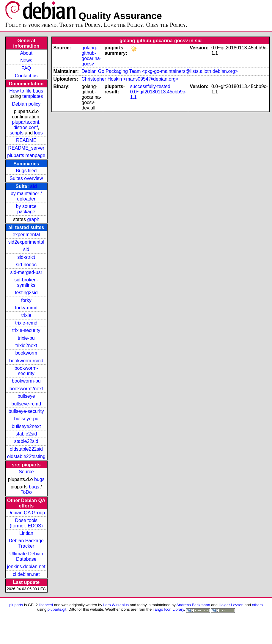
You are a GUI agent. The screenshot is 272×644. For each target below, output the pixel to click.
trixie (26, 315)
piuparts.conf (26, 122)
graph (33, 219)
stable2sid (26, 434)
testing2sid (26, 293)
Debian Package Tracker (26, 543)
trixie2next (26, 345)
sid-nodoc (26, 265)
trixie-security (26, 330)
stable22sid (26, 441)
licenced (46, 605)
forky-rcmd (26, 308)
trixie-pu (26, 338)
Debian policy (26, 104)
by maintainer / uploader (26, 196)
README (26, 140)
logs (38, 133)
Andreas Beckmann (193, 605)
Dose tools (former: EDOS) (26, 523)
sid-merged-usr (26, 272)
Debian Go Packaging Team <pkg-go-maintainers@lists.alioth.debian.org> (160, 71)
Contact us (26, 76)
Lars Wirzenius (116, 605)
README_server (26, 148)
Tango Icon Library (168, 609)
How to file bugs (26, 91)
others (257, 605)
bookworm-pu (26, 381)
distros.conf (26, 127)
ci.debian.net (26, 574)
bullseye (26, 396)
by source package (26, 209)
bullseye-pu (26, 419)
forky (26, 300)
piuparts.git (57, 609)
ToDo (26, 492)
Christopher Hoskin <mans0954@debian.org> (130, 79)
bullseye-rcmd (26, 404)
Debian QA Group (26, 513)
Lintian (26, 533)
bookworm (26, 353)
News (26, 61)
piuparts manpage (26, 155)
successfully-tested (150, 86)
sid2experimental (26, 242)
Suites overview (26, 178)
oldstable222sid (26, 449)
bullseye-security (26, 411)
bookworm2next (26, 389)
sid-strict (26, 257)
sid (33, 186)
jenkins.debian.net (26, 567)
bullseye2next (26, 426)
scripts (17, 133)
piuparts (16, 605)
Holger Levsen (231, 605)
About (26, 53)
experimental (26, 235)
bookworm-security (26, 371)
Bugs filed (26, 171)
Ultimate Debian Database (26, 556)
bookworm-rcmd (26, 361)
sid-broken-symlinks (26, 282)
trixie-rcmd (26, 323)
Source (26, 472)
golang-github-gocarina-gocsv (91, 56)
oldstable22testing (26, 456)
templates (33, 96)
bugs (39, 479)
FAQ (26, 68)
